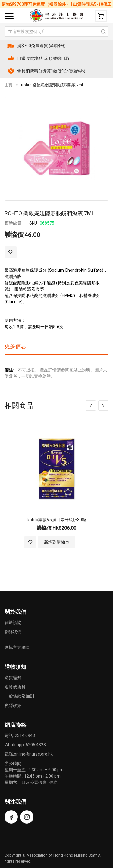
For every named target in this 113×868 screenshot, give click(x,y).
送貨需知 (13, 677)
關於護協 (13, 622)
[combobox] (56, 32)
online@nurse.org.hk (33, 754)
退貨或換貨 (15, 687)
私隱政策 (13, 705)
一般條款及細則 (19, 696)
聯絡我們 (13, 632)
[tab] (56, 348)
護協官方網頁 (17, 647)
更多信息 (15, 346)
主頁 (8, 85)
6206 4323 (36, 745)
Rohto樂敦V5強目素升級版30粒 (56, 520)
